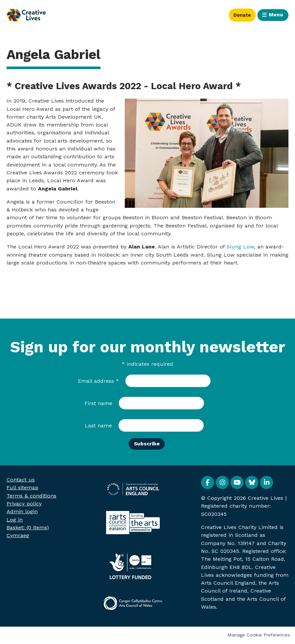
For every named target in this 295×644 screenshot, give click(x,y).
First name (98, 403)
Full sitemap (22, 488)
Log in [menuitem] (15, 520)
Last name (98, 426)
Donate (240, 15)
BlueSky (252, 483)
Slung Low (240, 247)
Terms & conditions (31, 496)
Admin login (22, 512)
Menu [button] (276, 15)
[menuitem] (28, 528)
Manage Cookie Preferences (259, 635)
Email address (98, 381)
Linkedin (267, 483)
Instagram (222, 483)
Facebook (208, 483)
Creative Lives (26, 15)
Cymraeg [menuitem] (18, 536)
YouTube (237, 483)
